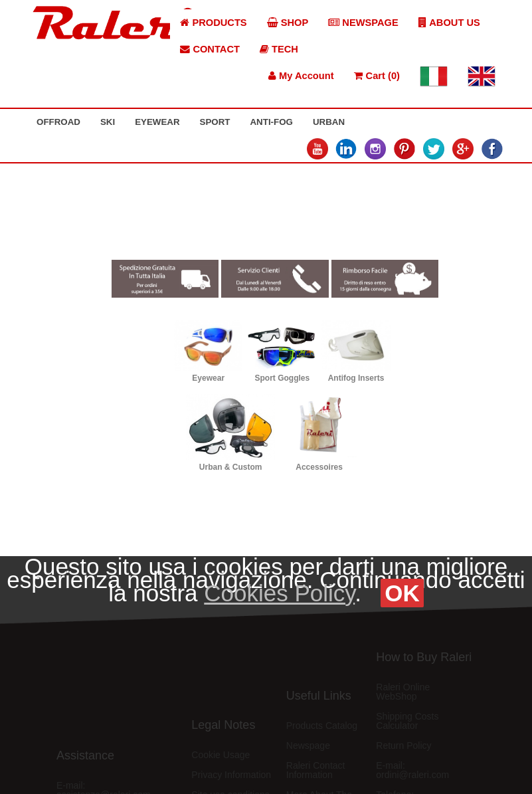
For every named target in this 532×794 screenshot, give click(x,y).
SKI (108, 122)
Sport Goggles (283, 378)
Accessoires (319, 467)
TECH (279, 49)
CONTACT (210, 49)
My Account (301, 76)
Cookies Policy (279, 593)
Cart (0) (377, 76)
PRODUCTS (213, 23)
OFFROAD (58, 122)
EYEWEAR (157, 122)
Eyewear (208, 378)
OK (402, 593)
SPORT (215, 122)
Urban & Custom (231, 467)
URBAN (329, 122)
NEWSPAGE (363, 23)
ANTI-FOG (271, 122)
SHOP (288, 23)
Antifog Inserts (356, 378)
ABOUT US (449, 23)
